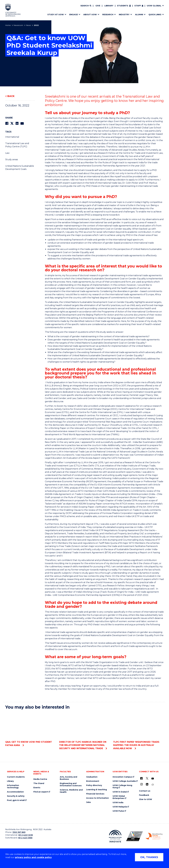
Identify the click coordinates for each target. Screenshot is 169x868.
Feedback (144, 795)
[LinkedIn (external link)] (147, 784)
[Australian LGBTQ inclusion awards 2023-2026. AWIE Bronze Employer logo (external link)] (135, 836)
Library (109, 6)
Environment (93, 781)
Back (11, 96)
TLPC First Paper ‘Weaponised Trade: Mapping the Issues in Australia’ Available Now (138, 731)
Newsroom (18, 25)
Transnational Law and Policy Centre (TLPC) (17, 145)
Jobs (89, 802)
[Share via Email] (22, 123)
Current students (16, 777)
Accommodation (15, 792)
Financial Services (95, 794)
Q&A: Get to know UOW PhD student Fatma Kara (31, 729)
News (28, 25)
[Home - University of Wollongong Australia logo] (13, 10)
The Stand (39, 783)
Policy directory (94, 785)
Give (98, 6)
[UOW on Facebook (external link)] (142, 778)
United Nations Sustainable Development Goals (20, 168)
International (12, 137)
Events (37, 788)
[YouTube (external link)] (153, 779)
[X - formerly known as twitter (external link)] (147, 778)
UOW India (118, 803)
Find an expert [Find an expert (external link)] (41, 792)
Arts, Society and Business (68, 778)
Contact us (145, 791)
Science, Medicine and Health (71, 791)
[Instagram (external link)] (142, 784)
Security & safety (16, 796)
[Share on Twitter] (12, 123)
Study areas (12, 159)
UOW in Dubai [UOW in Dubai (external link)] (120, 792)
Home (8, 25)
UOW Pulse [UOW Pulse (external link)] (118, 811)
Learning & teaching (97, 790)
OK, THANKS (149, 857)
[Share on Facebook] (7, 123)
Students (123, 6)
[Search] (86, 6)
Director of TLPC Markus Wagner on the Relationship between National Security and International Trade (84, 731)
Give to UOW (145, 799)
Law (7, 153)
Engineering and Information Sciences (71, 785)
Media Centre (40, 779)
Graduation (92, 777)
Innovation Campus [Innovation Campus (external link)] (122, 777)
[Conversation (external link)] (153, 785)
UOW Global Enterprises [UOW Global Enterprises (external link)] (119, 797)
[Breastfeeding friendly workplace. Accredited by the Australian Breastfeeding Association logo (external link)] (154, 836)
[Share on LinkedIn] (17, 123)
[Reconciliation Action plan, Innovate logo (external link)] (115, 836)
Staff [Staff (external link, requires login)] (138, 6)
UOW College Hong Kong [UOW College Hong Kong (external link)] (122, 787)
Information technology (13, 787)
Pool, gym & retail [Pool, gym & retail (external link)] (16, 800)
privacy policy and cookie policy (33, 857)
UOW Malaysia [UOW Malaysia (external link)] (120, 807)
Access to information (98, 798)
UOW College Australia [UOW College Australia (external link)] (124, 781)
